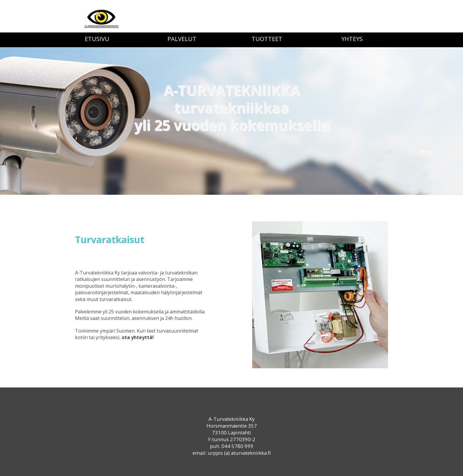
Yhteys (352, 39)
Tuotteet (267, 39)
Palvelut (182, 39)
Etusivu (97, 39)
